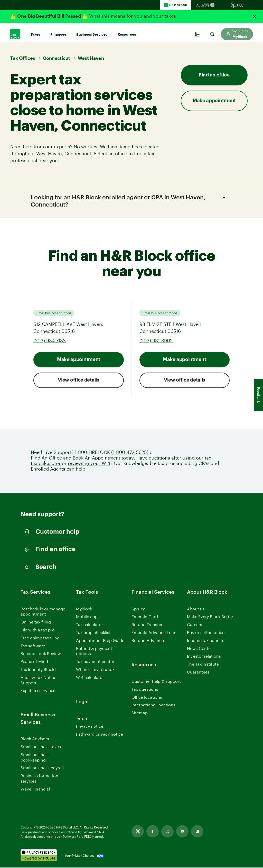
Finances (58, 32)
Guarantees (198, 673)
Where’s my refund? (95, 670)
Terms (82, 719)
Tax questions (145, 690)
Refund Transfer (147, 625)
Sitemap (140, 714)
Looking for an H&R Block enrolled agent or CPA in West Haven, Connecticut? (130, 201)
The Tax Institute (203, 665)
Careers (195, 626)
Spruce (138, 609)
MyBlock (84, 609)
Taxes (35, 32)
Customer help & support (156, 682)
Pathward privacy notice (100, 735)
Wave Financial (35, 790)
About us (196, 609)
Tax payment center (95, 662)
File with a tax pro (38, 631)
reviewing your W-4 (89, 464)
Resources (127, 32)
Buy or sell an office (206, 633)
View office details (78, 381)
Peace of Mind (34, 662)
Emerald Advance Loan (154, 633)
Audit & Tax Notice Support (38, 681)
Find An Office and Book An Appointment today (82, 459)
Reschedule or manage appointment (43, 612)
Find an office (214, 75)
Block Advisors (35, 740)
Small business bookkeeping (35, 758)
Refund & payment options (94, 652)
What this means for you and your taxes (133, 16)
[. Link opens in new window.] (39, 856)
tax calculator (46, 464)
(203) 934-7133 (50, 341)
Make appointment (214, 101)
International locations (153, 706)
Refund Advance (148, 641)
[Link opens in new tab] (138, 832)
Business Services (92, 32)
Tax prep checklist (93, 633)
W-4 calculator (90, 678)
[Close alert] (254, 16)
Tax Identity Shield (38, 670)
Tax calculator (90, 625)
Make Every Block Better (210, 617)
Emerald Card (145, 617)
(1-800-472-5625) (130, 453)
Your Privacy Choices (79, 856)
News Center (200, 649)
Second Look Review (41, 654)
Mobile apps (88, 617)
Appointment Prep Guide (100, 641)
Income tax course (205, 641)
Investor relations (204, 657)
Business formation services (39, 779)
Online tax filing (36, 623)
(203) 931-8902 (156, 341)
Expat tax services (38, 692)
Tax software (33, 646)
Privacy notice (90, 727)
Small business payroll (42, 768)
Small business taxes (41, 747)
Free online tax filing (40, 639)
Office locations (147, 698)
